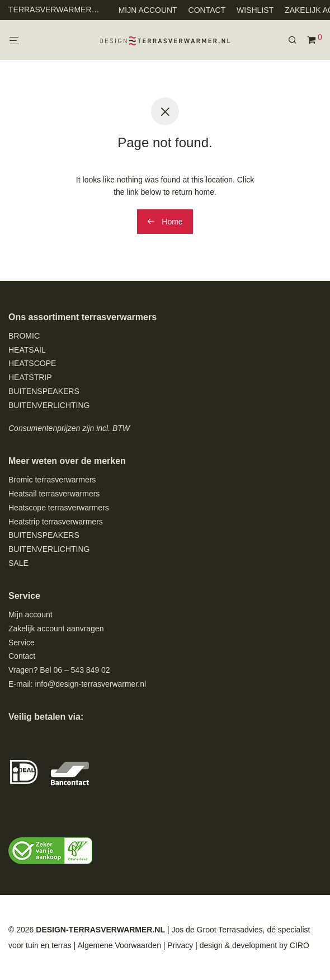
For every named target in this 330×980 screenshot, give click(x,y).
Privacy (180, 945)
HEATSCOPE (32, 363)
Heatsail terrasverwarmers (54, 494)
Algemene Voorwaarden (119, 945)
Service (22, 643)
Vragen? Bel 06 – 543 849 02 (59, 670)
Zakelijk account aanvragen (56, 629)
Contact (22, 656)
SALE (18, 563)
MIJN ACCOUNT (148, 10)
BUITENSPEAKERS (44, 391)
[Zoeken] (296, 40)
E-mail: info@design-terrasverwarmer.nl (77, 684)
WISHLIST (255, 10)
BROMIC (24, 336)
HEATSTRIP (30, 377)
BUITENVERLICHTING (49, 405)
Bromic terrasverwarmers (52, 480)
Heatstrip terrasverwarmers (56, 522)
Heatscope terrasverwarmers (59, 508)
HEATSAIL (27, 350)
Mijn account (30, 615)
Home (165, 222)
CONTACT (207, 10)
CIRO (300, 945)
